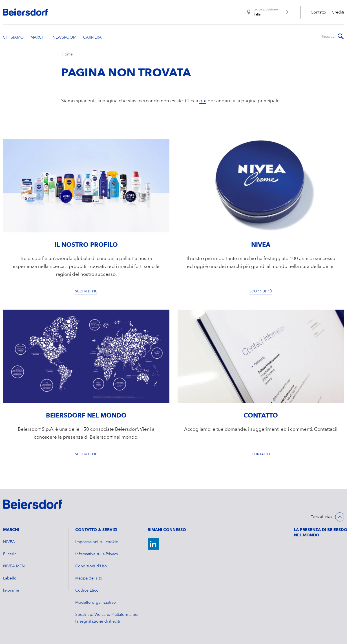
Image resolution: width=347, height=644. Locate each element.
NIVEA (9, 542)
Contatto (318, 12)
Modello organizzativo (96, 603)
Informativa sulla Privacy (97, 554)
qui (203, 101)
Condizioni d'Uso (91, 566)
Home (67, 54)
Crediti (338, 12)
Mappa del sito (89, 578)
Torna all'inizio (322, 517)
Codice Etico (87, 590)
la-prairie (11, 590)
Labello (10, 578)
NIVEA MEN (14, 566)
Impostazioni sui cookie (97, 542)
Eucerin (10, 554)
